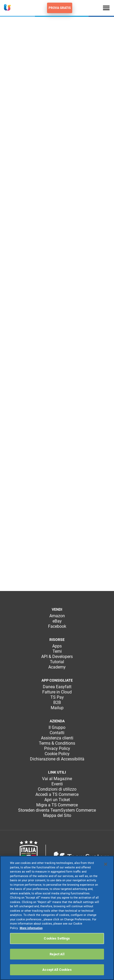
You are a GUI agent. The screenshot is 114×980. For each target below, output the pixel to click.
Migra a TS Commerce (57, 805)
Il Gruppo (57, 727)
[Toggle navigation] (106, 8)
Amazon (57, 616)
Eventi (57, 784)
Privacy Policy (57, 748)
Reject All (57, 954)
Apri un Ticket (57, 800)
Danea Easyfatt (57, 687)
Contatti (57, 733)
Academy (57, 667)
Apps (57, 646)
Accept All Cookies (57, 970)
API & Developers (57, 657)
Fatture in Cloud (57, 692)
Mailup (57, 708)
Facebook (57, 626)
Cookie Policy (57, 754)
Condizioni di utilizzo (57, 789)
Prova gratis (60, 8)
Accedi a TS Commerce (57, 794)
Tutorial (57, 662)
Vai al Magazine (57, 779)
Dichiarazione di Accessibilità (57, 759)
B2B (57, 702)
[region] (57, 918)
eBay (57, 621)
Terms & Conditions (57, 743)
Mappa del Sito (57, 815)
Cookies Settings (57, 938)
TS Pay (57, 697)
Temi (57, 651)
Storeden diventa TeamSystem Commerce (57, 810)
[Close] (106, 864)
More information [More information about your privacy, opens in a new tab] (31, 928)
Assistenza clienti (57, 738)
